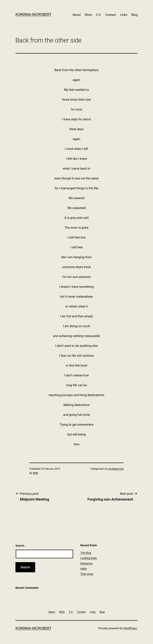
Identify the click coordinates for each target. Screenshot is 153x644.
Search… (21, 546)
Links (124, 15)
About (77, 15)
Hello (84, 569)
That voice (87, 574)
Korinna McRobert (33, 14)
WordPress (130, 628)
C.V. (99, 15)
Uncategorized (116, 469)
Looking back (89, 558)
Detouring (86, 563)
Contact (111, 15)
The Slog (86, 553)
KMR (35, 473)
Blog (134, 15)
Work (88, 15)
